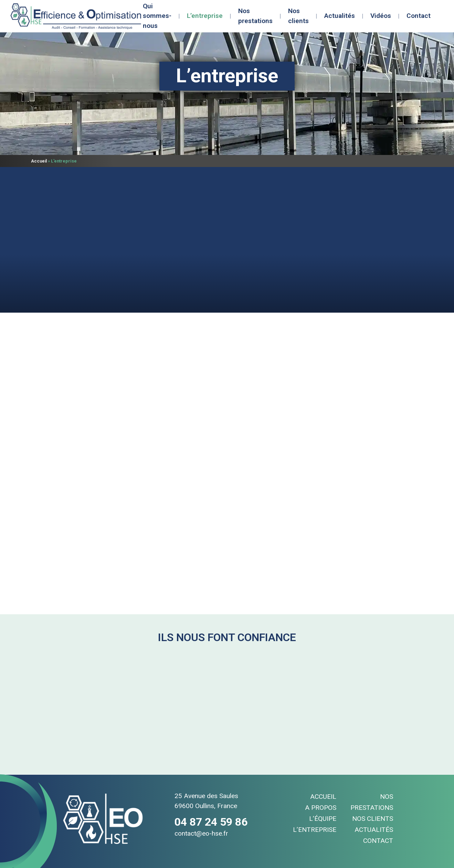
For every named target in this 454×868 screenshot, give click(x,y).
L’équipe (323, 819)
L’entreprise (205, 16)
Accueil (39, 161)
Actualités (340, 16)
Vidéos (381, 16)
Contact (419, 16)
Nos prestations (255, 16)
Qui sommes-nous (157, 16)
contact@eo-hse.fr (201, 833)
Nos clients (298, 16)
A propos (321, 808)
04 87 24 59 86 (211, 822)
